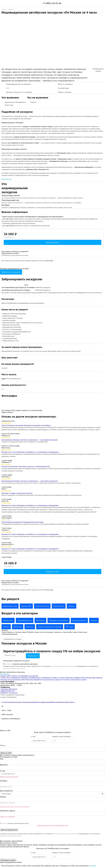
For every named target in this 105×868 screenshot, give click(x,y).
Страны (16, 676)
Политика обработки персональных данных (43, 680)
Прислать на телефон (60, 848)
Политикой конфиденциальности (14, 668)
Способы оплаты (69, 680)
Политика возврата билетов (77, 678)
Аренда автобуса (79, 620)
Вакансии (54, 702)
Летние (6, 627)
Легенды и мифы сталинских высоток (17, 493)
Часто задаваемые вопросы (18, 678)
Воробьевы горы (10, 606)
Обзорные (40, 620)
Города (6, 676)
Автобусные (8, 620)
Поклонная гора (42, 606)
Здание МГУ (26, 606)
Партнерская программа (22, 702)
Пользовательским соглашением (64, 666)
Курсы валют (81, 680)
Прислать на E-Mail (44, 848)
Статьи (3, 678)
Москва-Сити (59, 606)
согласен (8, 664)
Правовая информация (41, 702)
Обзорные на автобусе (58, 620)
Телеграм (5, 689)
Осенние (30, 627)
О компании (7, 702)
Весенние (18, 627)
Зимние (94, 620)
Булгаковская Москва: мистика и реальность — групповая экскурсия (30, 440)
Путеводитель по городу (12, 639)
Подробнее (5, 674)
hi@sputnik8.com (8, 691)
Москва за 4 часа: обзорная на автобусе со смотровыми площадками (30, 452)
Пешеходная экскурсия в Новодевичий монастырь (23, 522)
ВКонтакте (13, 689)
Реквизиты (63, 702)
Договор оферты (95, 678)
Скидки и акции (58, 678)
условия (93, 866)
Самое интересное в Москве (50, 627)
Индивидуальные (25, 620)
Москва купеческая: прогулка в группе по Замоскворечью (26, 466)
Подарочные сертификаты (40, 678)
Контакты (71, 702)
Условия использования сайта (13, 680)
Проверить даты (53, 242)
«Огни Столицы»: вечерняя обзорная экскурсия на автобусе (26, 425)
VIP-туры (70, 627)
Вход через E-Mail (42, 732)
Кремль (72, 606)
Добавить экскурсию (30, 676)
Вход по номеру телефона (60, 732)
